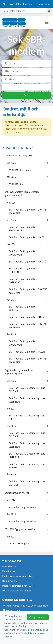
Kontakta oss (9, 571)
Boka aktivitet (9, 566)
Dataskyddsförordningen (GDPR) (19, 586)
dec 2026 (11, 334)
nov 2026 (11, 177)
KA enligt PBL (16, 184)
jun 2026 (11, 203)
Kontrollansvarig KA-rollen (22, 507)
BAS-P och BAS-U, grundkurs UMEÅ (26, 237)
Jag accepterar (38, 617)
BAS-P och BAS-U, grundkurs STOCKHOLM (23, 229)
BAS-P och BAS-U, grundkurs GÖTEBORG (23, 281)
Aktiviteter (16, 4)
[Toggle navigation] (47, 22)
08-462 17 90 (13, 610)
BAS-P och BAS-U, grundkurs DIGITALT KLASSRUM (28, 211)
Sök (27, 95)
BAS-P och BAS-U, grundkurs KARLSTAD (23, 308)
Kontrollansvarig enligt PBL (18, 156)
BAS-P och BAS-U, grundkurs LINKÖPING (23, 270)
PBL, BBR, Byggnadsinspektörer (20, 529)
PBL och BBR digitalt (19, 544)
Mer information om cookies (17, 591)
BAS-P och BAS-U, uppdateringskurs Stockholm (27, 400)
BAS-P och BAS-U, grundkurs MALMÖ (27, 262)
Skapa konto (43, 4)
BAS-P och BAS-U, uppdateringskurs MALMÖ (27, 466)
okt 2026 (11, 244)
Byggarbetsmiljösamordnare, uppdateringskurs (19, 372)
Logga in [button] (28, 4)
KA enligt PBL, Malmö (20, 170)
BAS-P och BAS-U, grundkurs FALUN (27, 352)
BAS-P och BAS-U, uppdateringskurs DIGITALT (27, 390)
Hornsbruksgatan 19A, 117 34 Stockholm (27, 606)
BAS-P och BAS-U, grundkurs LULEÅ (27, 317)
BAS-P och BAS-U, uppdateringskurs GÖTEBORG (27, 455)
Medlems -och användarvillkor (18, 576)
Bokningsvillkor (10, 581)
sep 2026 (11, 163)
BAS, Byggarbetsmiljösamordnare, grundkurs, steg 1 (22, 194)
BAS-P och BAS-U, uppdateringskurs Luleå (27, 417)
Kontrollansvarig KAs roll (17, 493)
